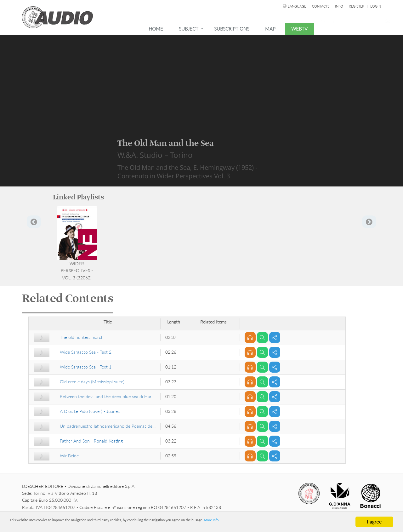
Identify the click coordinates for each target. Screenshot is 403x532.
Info (340, 6)
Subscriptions (232, 29)
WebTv (299, 29)
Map (270, 29)
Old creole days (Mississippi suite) (92, 382)
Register (357, 6)
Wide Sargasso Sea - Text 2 (86, 352)
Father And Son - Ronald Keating (91, 441)
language (297, 6)
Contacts (321, 6)
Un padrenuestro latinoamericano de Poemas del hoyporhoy (118, 426)
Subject (189, 29)
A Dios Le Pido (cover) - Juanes (90, 411)
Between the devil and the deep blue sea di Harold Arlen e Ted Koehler (128, 396)
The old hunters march (82, 337)
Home (156, 29)
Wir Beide (69, 456)
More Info (305, 522)
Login (376, 6)
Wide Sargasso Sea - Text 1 (86, 367)
